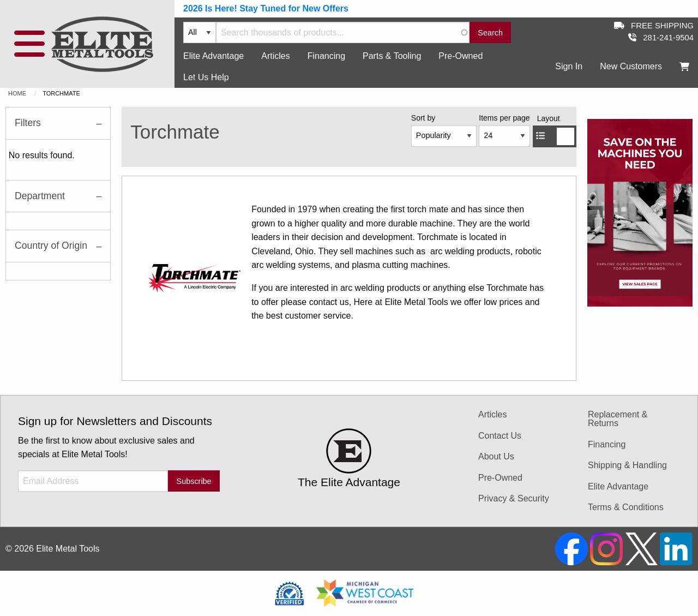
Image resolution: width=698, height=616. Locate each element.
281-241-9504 (661, 38)
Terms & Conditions (626, 507)
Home (17, 93)
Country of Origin (51, 246)
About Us (496, 456)
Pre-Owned (461, 56)
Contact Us (500, 436)
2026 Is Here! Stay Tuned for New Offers (266, 8)
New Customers (631, 66)
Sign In (569, 66)
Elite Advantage (213, 56)
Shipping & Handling (627, 465)
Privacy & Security (514, 498)
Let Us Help (206, 77)
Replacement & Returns (618, 419)
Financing (326, 56)
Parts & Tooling (392, 56)
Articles (275, 56)
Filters (28, 123)
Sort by (423, 118)
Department (40, 196)
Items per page (504, 118)
